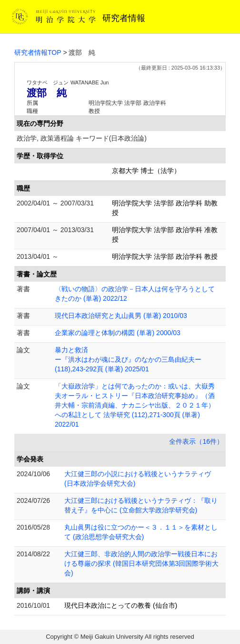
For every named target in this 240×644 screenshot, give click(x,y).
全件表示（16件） (196, 441)
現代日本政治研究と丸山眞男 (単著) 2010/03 (121, 316)
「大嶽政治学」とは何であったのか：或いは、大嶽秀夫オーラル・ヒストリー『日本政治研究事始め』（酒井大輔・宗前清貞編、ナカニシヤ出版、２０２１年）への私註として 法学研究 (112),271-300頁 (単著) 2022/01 (135, 405)
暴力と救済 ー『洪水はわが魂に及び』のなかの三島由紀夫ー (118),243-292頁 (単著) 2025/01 (128, 359)
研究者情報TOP (38, 52)
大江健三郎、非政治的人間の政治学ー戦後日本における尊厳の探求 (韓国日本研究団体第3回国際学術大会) (141, 563)
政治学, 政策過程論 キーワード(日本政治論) (82, 138)
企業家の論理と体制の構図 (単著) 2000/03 (118, 333)
